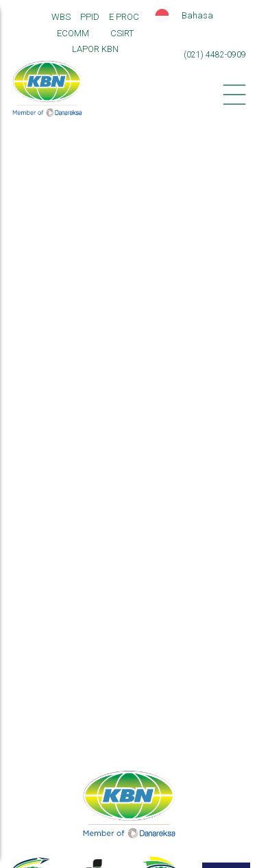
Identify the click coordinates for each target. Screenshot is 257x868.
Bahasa (197, 15)
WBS (61, 17)
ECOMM (73, 33)
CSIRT (122, 33)
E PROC (124, 17)
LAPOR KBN (95, 49)
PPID (90, 17)
